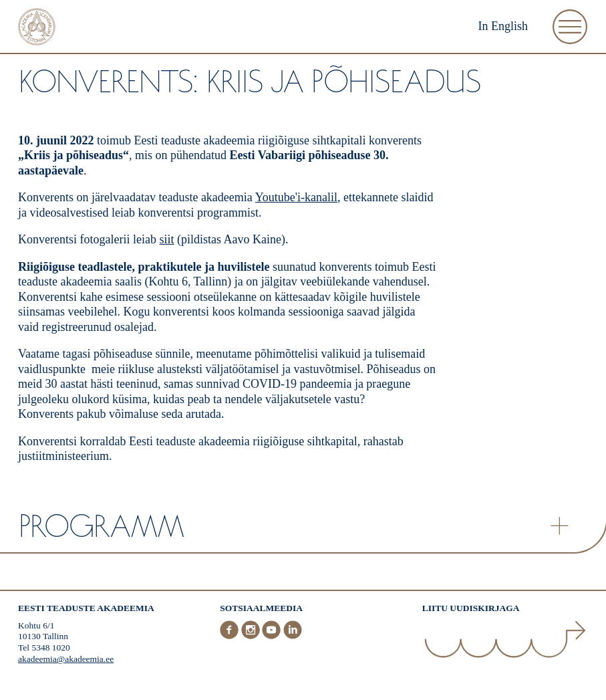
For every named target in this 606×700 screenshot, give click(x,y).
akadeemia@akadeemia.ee (66, 659)
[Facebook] (231, 636)
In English (503, 26)
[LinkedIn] (293, 636)
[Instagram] (252, 636)
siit (166, 239)
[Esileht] (37, 28)
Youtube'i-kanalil (296, 197)
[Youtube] (273, 636)
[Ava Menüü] (570, 27)
